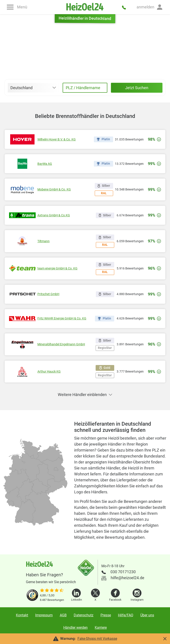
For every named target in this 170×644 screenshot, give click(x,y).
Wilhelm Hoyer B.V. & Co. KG (57, 139)
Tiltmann (43, 241)
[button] (150, 7)
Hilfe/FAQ (126, 615)
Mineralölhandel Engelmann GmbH (61, 344)
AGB (63, 615)
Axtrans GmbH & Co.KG (54, 215)
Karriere (101, 628)
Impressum (44, 615)
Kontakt (22, 615)
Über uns (147, 615)
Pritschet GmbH (48, 294)
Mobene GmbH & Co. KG (54, 189)
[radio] (25, 511)
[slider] (52, 591)
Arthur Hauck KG (49, 371)
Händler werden (75, 628)
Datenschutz (84, 615)
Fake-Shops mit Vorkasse (97, 639)
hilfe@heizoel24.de (127, 578)
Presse (106, 615)
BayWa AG (45, 164)
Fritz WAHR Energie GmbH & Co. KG (62, 318)
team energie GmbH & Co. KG (57, 268)
